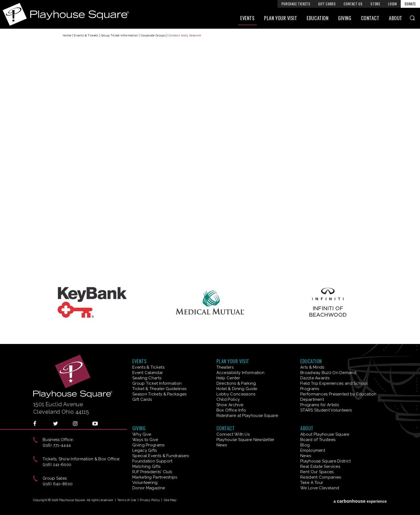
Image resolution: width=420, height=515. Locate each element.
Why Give (142, 434)
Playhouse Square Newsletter (245, 440)
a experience (360, 501)
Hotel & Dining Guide (237, 389)
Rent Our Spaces (317, 472)
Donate (410, 4)
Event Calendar (148, 373)
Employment (313, 450)
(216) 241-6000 (57, 465)
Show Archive (230, 405)
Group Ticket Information (119, 36)
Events (247, 18)
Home (67, 36)
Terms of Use (127, 500)
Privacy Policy (150, 500)
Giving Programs (149, 445)
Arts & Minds (312, 367)
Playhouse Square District (326, 461)
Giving (345, 18)
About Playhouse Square (325, 434)
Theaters (225, 367)
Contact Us (353, 4)
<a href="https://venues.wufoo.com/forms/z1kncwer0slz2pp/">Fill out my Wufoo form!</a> (210, 160)
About (396, 18)
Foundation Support (152, 461)
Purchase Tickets (296, 4)
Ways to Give (145, 440)
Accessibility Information (241, 373)
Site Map (170, 500)
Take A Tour (312, 483)
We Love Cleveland (320, 488)
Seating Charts (147, 378)
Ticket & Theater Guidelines (159, 389)
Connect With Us (233, 434)
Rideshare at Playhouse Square (247, 416)
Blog (305, 445)
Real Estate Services (320, 466)
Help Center (228, 378)
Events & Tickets (86, 36)
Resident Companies (321, 477)
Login (392, 4)
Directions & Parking (236, 383)
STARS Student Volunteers (326, 410)
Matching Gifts (146, 466)
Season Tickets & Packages (160, 394)
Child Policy (228, 399)
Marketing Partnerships (155, 477)
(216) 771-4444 (57, 445)
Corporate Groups (153, 36)
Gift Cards (327, 4)
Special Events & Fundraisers (161, 456)
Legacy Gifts (145, 450)
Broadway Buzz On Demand (328, 373)
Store (375, 4)
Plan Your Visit (281, 18)
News (222, 445)
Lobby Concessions (236, 394)
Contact (370, 18)
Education (318, 18)
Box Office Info (231, 410)
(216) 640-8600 (58, 484)
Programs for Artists (320, 405)
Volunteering (145, 483)
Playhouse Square (66, 14)
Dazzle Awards (315, 378)
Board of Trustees (318, 440)
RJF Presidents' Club (152, 472)
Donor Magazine (149, 488)
